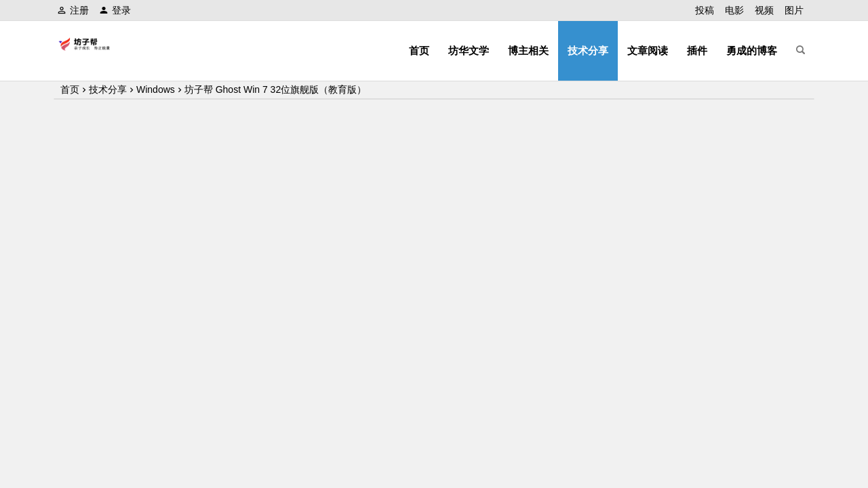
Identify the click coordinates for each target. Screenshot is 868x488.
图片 (794, 10)
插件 (697, 50)
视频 (764, 10)
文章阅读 (648, 50)
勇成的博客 (752, 50)
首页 (419, 50)
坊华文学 (469, 50)
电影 (734, 10)
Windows (156, 89)
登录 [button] (115, 10)
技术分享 (588, 50)
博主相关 (528, 50)
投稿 (705, 10)
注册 (73, 10)
